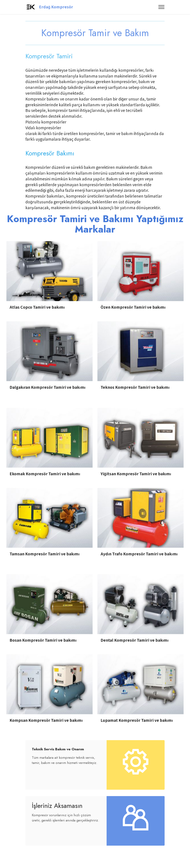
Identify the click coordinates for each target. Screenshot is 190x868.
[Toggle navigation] (161, 7)
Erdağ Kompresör (56, 7)
